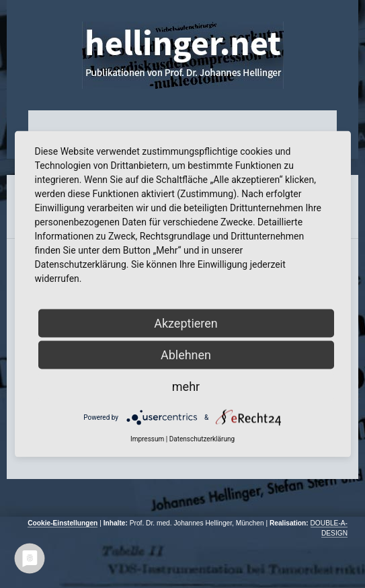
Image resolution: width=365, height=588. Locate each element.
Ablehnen (186, 355)
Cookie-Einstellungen (63, 523)
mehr (186, 387)
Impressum (147, 439)
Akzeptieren (186, 323)
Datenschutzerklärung (202, 439)
